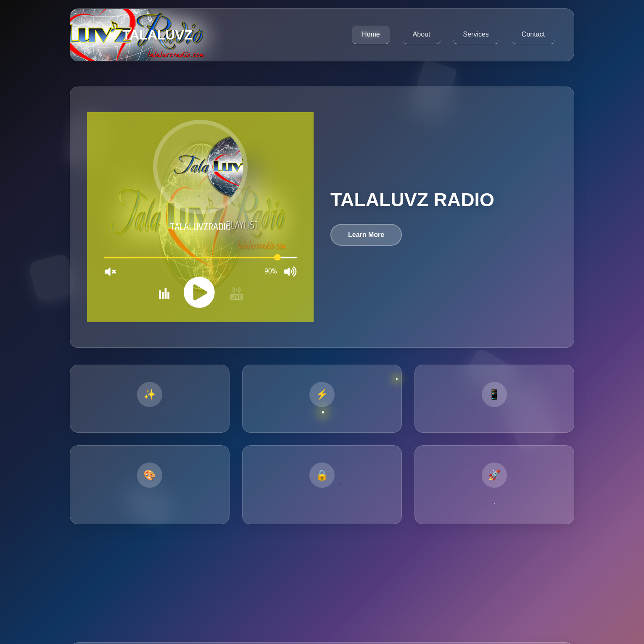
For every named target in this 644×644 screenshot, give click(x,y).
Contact (533, 34)
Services (476, 34)
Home (371, 34)
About (422, 34)
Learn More (366, 235)
